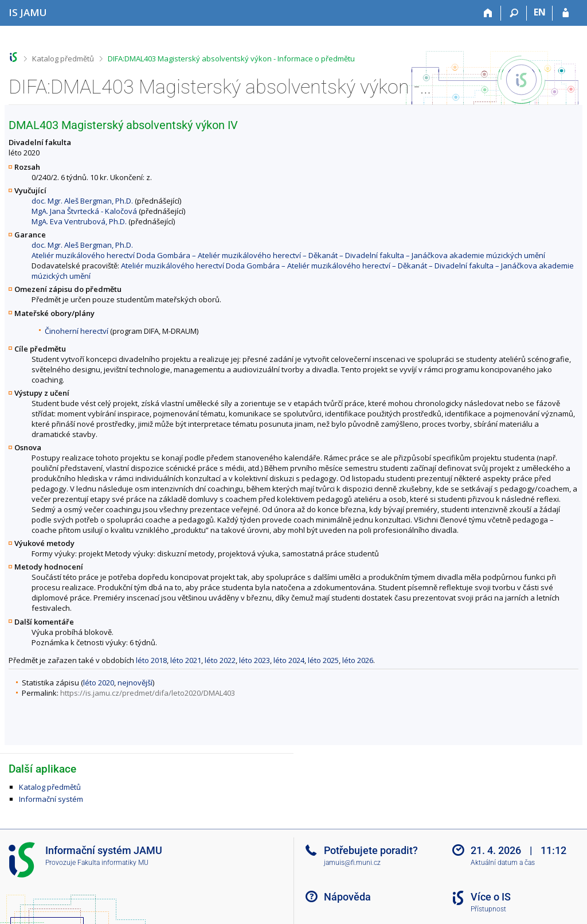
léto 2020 (99, 683)
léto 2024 (289, 660)
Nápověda (347, 897)
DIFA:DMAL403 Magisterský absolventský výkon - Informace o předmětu (231, 59)
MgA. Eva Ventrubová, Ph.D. (79, 221)
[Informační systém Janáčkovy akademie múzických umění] (28, 12)
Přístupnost (488, 909)
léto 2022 (220, 660)
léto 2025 (323, 660)
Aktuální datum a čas (503, 863)
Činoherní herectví (77, 331)
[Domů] (488, 13)
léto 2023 (255, 660)
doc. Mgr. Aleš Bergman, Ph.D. (82, 201)
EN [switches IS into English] (540, 12)
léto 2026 (358, 660)
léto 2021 (186, 660)
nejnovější (135, 683)
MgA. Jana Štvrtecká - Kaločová (84, 211)
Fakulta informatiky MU (113, 863)
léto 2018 (151, 660)
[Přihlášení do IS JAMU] (566, 13)
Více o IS (491, 897)
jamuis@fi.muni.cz (352, 863)
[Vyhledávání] (514, 13)
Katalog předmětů (63, 59)
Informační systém (51, 799)
